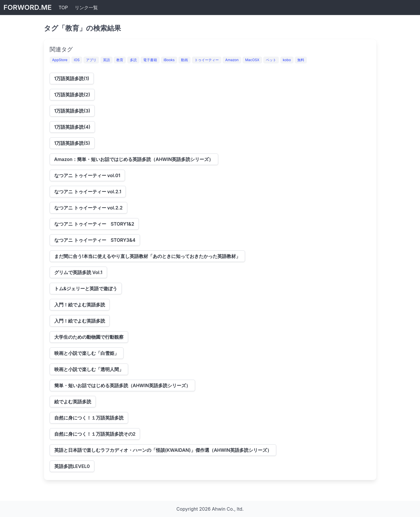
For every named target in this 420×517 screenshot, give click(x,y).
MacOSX (252, 60)
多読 (133, 60)
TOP (63, 8)
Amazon (232, 60)
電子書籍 (150, 60)
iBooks (169, 60)
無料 (301, 60)
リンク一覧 (86, 8)
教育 (120, 60)
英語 (107, 60)
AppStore (60, 60)
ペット (271, 60)
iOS (77, 60)
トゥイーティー (207, 60)
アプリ (91, 60)
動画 (184, 60)
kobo (287, 60)
